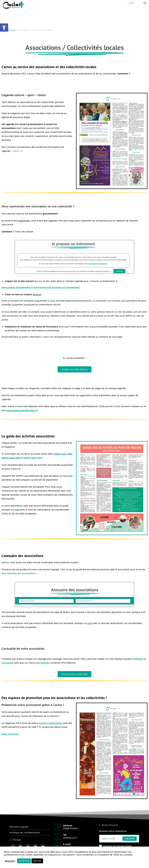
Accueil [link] (11, 30)
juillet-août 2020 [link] (63, 454)
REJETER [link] (37, 861)
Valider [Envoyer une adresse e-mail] (130, 839)
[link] (4, 28)
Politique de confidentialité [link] (25, 833)
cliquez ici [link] (18, 151)
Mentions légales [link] (19, 827)
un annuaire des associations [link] (20, 573)
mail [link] (17, 510)
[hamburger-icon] (131, 3)
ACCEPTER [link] (24, 861)
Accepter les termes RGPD (115, 846)
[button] (145, 3)
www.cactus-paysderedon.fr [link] (22, 410)
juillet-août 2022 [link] (11, 458)
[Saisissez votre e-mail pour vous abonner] (119, 839)
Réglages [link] (10, 861)
